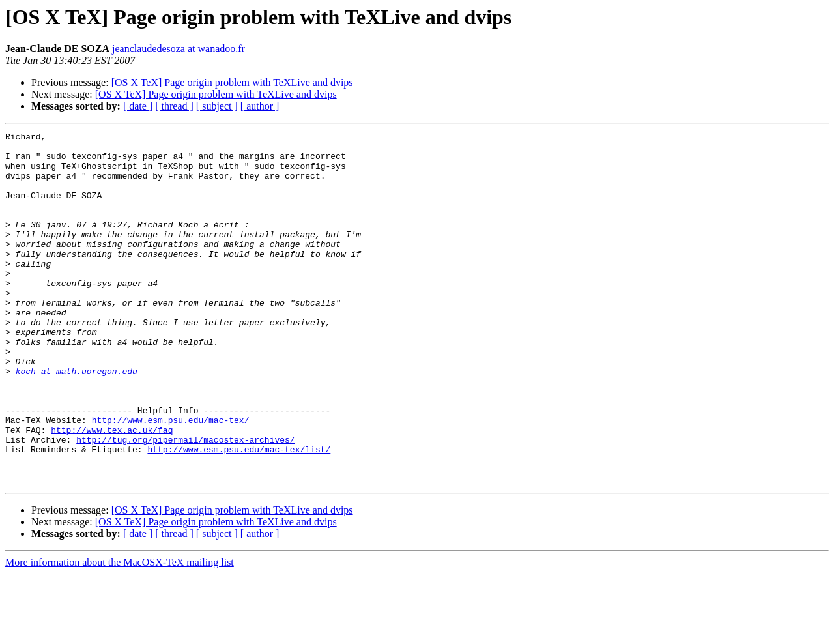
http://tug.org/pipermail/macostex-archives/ (185, 502)
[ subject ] (217, 106)
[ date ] (138, 106)
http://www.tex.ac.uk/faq (112, 490)
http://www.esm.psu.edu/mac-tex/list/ (239, 514)
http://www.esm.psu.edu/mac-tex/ (171, 478)
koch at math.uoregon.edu (77, 420)
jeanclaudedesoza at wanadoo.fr (179, 49)
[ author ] (260, 106)
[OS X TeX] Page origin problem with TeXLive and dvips (232, 82)
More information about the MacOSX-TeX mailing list (120, 633)
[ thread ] (174, 106)
